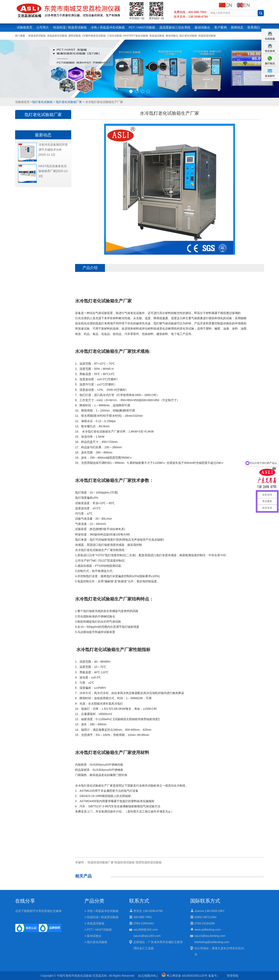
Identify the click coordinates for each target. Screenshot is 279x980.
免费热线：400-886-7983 (190, 12)
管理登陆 (233, 976)
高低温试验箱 (157, 36)
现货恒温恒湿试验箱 (149, 862)
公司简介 (43, 27)
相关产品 (83, 876)
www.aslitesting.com (207, 930)
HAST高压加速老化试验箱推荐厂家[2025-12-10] (54, 171)
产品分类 (94, 901)
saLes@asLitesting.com (210, 936)
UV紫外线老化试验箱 (94, 36)
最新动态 (43, 135)
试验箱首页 (25, 27)
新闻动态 (237, 27)
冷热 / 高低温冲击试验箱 (108, 27)
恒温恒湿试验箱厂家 (101, 862)
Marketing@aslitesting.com (212, 942)
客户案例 (221, 27)
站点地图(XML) (148, 976)
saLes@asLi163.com (147, 936)
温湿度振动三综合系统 (175, 27)
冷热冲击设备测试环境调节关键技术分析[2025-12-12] (53, 150)
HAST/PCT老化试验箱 (136, 36)
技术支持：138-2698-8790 (191, 17)
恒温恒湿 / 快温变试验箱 (70, 27)
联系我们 (254, 27)
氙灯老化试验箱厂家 (69, 102)
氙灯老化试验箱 (188, 36)
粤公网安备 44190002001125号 (185, 976)
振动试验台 (202, 27)
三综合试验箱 (114, 36)
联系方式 (139, 901)
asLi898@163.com (146, 930)
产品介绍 (90, 268)
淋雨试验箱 (74, 36)
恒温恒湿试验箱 (207, 36)
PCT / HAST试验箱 (142, 27)
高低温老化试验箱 (57, 36)
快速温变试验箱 (37, 36)
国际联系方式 (205, 901)
